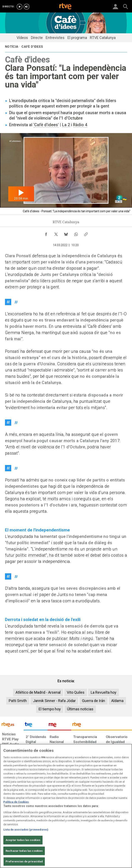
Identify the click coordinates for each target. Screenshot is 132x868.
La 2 (66, 125)
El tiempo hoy (50, 709)
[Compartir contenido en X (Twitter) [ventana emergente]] (56, 233)
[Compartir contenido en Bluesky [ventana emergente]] (66, 233)
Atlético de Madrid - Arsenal (38, 692)
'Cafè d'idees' (46, 125)
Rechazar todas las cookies (24, 851)
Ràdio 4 (80, 125)
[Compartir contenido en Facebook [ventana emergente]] (46, 233)
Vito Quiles (76, 692)
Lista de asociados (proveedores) (26, 830)
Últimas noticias (80, 709)
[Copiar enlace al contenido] (86, 233)
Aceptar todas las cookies (23, 840)
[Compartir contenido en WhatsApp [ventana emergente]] (76, 233)
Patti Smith (18, 701)
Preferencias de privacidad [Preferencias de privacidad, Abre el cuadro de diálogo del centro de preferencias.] (24, 861)
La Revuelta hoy (104, 692)
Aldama (117, 701)
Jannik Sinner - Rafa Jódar (54, 701)
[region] (66, 806)
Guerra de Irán (93, 701)
